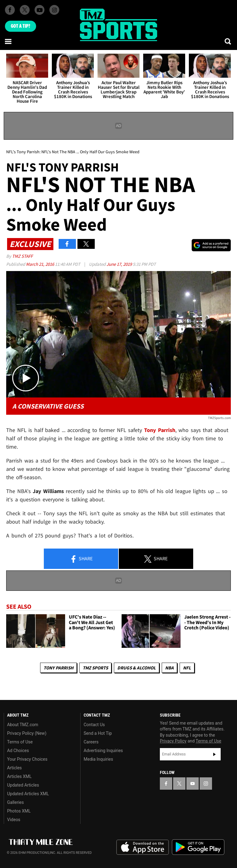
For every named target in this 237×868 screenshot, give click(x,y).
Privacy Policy (173, 741)
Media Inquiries (98, 759)
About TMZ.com (23, 725)
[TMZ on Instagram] (54, 10)
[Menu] (9, 41)
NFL (187, 668)
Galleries (15, 802)
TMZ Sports (95, 668)
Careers (91, 742)
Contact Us (94, 725)
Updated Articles (23, 785)
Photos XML (19, 811)
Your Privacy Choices (27, 759)
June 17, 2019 (120, 264)
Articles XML (19, 776)
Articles (15, 768)
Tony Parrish (58, 668)
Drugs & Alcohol (137, 668)
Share (81, 559)
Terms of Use (20, 742)
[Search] (228, 41)
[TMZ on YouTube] (193, 784)
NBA (169, 668)
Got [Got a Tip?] (21, 26)
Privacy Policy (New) (27, 733)
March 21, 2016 (40, 264)
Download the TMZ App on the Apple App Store (143, 847)
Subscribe (214, 754)
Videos (14, 820)
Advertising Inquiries (103, 751)
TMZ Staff (22, 256)
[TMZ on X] (25, 10)
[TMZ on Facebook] (10, 10)
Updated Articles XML (28, 794)
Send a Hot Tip (98, 733)
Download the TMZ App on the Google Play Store (198, 847)
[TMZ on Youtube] (39, 10)
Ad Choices (18, 751)
